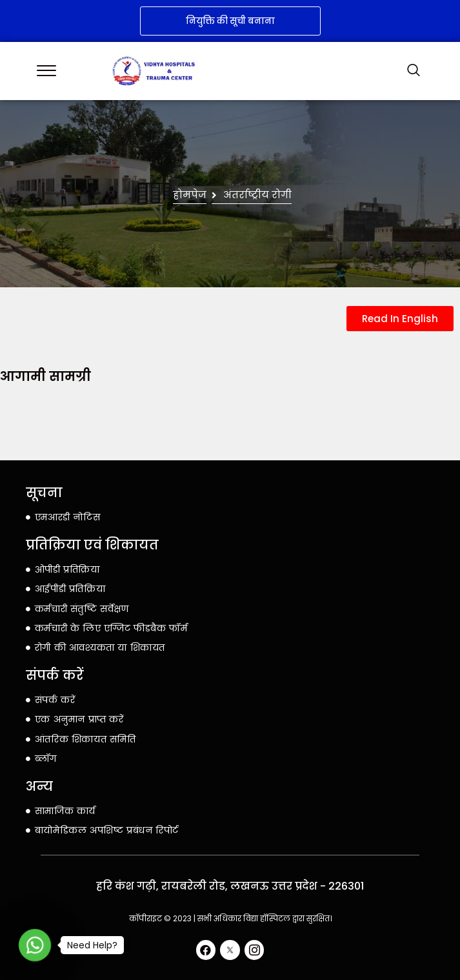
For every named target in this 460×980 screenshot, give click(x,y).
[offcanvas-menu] (46, 71)
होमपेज (190, 195)
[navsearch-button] (414, 71)
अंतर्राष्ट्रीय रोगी (257, 195)
